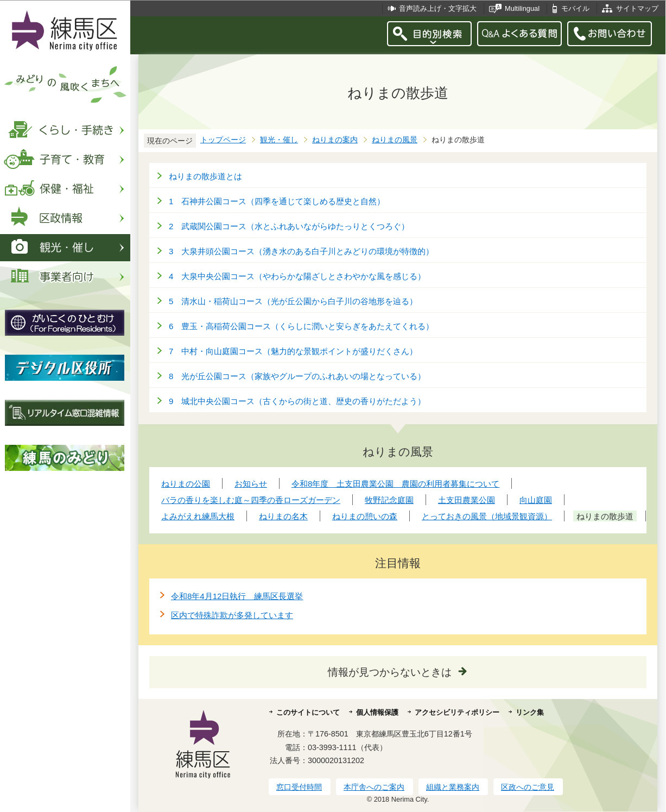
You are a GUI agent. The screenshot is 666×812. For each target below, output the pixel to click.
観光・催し (279, 140)
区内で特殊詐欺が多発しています (232, 615)
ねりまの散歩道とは (205, 176)
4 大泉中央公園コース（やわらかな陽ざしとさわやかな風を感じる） (297, 276)
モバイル (575, 8)
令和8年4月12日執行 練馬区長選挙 (237, 596)
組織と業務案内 (453, 787)
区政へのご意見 (528, 787)
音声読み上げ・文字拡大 (438, 8)
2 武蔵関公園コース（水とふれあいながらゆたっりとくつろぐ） (289, 226)
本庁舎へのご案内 (374, 787)
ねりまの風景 (395, 140)
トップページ (223, 140)
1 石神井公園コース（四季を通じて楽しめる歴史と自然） (277, 201)
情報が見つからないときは (390, 672)
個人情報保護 (377, 712)
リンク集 (530, 712)
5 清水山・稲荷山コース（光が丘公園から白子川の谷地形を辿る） (293, 301)
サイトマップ (637, 8)
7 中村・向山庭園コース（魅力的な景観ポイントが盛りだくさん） (293, 351)
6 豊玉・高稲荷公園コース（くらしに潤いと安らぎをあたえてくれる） (301, 326)
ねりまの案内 (335, 140)
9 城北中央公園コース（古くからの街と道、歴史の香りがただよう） (297, 401)
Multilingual (522, 8)
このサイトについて (308, 712)
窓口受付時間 (299, 787)
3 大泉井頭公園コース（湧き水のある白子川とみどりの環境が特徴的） (301, 251)
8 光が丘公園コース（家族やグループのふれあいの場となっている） (297, 376)
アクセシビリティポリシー (457, 712)
